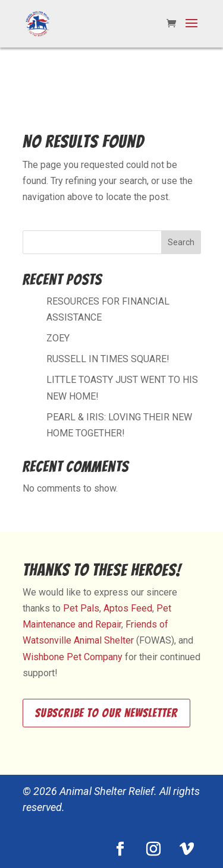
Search (181, 242)
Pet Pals (81, 608)
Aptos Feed (128, 608)
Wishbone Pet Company (73, 657)
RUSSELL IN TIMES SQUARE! (108, 359)
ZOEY (58, 338)
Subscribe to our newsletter (106, 713)
